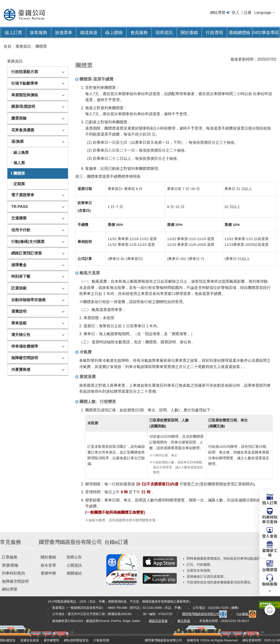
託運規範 (19, 288)
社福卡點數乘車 (25, 83)
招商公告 (74, 557)
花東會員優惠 (23, 130)
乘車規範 (19, 323)
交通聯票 (19, 218)
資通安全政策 (30, 640)
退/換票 (17, 141)
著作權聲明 (51, 640)
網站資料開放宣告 (76, 640)
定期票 (19, 184)
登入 (235, 13)
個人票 (19, 163)
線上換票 (21, 152)
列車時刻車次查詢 (270, 519)
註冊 (248, 13)
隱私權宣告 (8, 640)
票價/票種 (10, 565)
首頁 (7, 46)
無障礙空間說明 (25, 358)
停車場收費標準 (25, 346)
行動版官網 (101, 640)
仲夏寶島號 (21, 370)
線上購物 (114, 33)
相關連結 (74, 573)
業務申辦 (48, 573)
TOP (270, 612)
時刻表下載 (21, 276)
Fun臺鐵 (246, 614)
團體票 (41, 46)
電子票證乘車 (23, 195)
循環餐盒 (19, 265)
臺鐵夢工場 (270, 552)
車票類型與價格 (25, 95)
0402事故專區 (266, 33)
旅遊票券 (64, 33)
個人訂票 (270, 502)
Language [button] (263, 13)
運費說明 (19, 311)
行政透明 (214, 33)
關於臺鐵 (189, 33)
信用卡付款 (21, 230)
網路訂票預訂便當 (27, 253)
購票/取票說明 (23, 106)
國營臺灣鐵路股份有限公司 (204, 614)
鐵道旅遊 (89, 33)
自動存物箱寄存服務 (28, 300)
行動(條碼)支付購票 (28, 242)
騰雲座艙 (19, 118)
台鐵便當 (270, 569)
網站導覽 (218, 13)
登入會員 (270, 536)
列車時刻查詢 (13, 573)
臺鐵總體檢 (240, 33)
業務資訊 (23, 46)
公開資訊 (74, 565)
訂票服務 (10, 557)
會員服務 (139, 33)
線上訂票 (13, 33)
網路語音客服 (158, 621)
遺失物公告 (21, 335)
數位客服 (184, 621)
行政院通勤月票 (25, 72)
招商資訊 (164, 33)
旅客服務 (39, 33)
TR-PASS (20, 207)
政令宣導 (48, 565)
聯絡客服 (270, 584)
